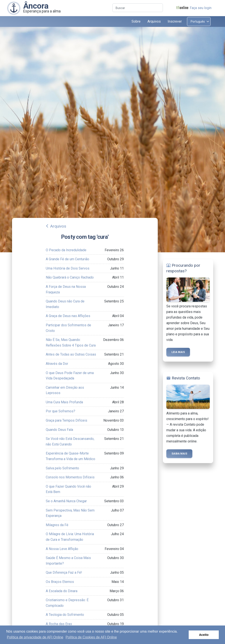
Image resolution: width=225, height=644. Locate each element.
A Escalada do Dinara (62, 591)
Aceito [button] (204, 635)
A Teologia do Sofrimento (65, 615)
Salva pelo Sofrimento (62, 468)
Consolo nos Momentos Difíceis (70, 477)
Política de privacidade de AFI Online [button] (35, 637)
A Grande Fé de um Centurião (67, 259)
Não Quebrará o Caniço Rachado (70, 277)
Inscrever (175, 21)
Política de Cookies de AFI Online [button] (91, 637)
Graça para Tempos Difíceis (67, 420)
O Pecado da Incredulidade (66, 250)
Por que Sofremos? (60, 411)
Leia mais (178, 352)
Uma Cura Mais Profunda (64, 402)
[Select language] (199, 22)
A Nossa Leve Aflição (62, 549)
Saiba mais (179, 454)
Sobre (136, 21)
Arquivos (58, 226)
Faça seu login (201, 8)
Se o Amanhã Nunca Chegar (66, 501)
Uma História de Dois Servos (68, 268)
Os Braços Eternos (60, 582)
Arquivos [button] (154, 21)
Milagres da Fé (57, 525)
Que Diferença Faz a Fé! (64, 572)
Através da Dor (57, 364)
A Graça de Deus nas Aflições (68, 316)
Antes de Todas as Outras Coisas (71, 354)
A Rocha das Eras (59, 624)
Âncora (36, 6)
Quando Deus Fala (59, 430)
